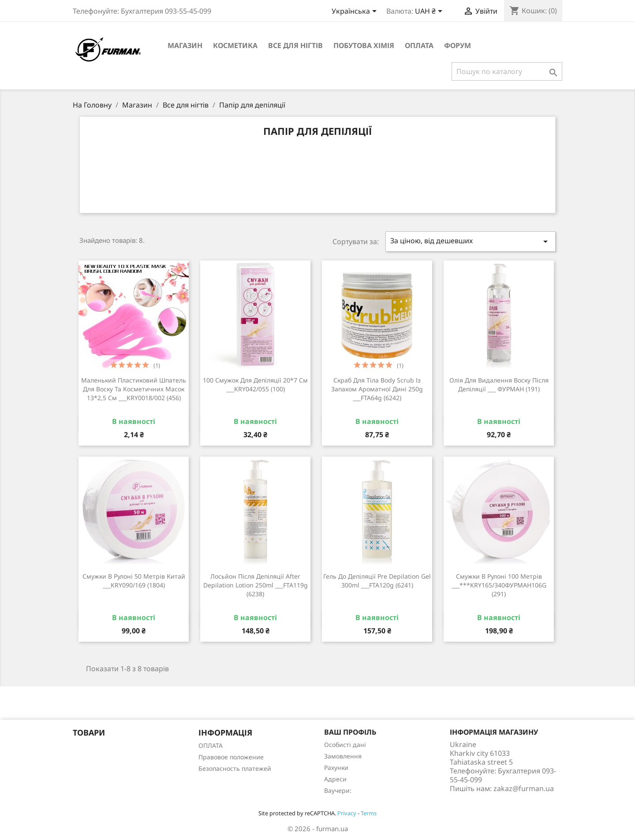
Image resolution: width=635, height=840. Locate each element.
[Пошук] (507, 71)
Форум (458, 45)
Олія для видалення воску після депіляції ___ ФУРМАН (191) (499, 385)
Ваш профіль (350, 732)
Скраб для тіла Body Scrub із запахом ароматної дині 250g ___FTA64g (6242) (377, 389)
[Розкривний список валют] (430, 12)
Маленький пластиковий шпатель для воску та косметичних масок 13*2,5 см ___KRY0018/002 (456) (134, 389)
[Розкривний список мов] (356, 12)
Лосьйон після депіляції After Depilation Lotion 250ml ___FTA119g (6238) (256, 585)
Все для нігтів (295, 45)
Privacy (347, 813)
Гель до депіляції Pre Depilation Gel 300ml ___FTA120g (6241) (377, 581)
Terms (369, 813)
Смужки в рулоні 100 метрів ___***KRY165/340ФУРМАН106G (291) (499, 585)
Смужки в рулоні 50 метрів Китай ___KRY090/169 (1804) (134, 581)
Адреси (335, 779)
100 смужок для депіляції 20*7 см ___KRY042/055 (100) (255, 385)
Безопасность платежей (235, 768)
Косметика (235, 45)
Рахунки (336, 768)
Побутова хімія (364, 45)
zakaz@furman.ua (524, 788)
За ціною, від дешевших (471, 241)
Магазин (185, 45)
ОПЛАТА (419, 45)
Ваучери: (338, 790)
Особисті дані (345, 745)
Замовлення (343, 756)
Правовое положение (231, 757)
